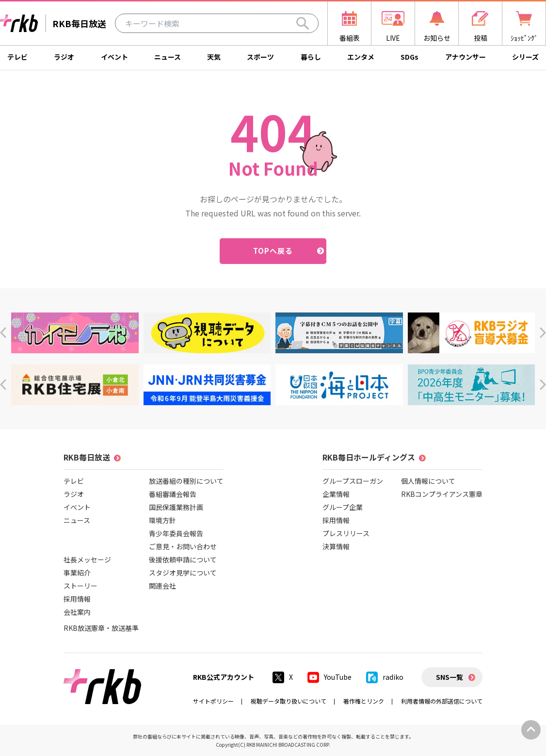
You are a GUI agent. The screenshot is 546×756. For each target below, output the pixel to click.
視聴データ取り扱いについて (289, 701)
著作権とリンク (364, 701)
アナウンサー (466, 57)
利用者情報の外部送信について (442, 701)
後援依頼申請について (183, 559)
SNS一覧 (450, 677)
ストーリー (80, 586)
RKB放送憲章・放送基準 (101, 628)
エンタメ (361, 57)
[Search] (303, 23)
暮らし (311, 57)
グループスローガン (353, 481)
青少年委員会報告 (176, 533)
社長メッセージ (87, 559)
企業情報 (336, 494)
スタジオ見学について (183, 573)
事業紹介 (77, 573)
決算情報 (336, 546)
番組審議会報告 (173, 494)
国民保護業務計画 (176, 507)
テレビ (17, 57)
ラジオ (64, 57)
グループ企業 (343, 507)
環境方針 (162, 520)
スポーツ (260, 57)
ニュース (168, 57)
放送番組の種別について (186, 481)
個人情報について (428, 481)
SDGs (409, 57)
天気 (214, 57)
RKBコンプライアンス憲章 (442, 494)
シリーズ (525, 57)
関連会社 (162, 586)
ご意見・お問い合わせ (183, 546)
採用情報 (77, 599)
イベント (114, 57)
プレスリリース (346, 533)
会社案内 (77, 612)
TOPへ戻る (273, 251)
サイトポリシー (213, 701)
